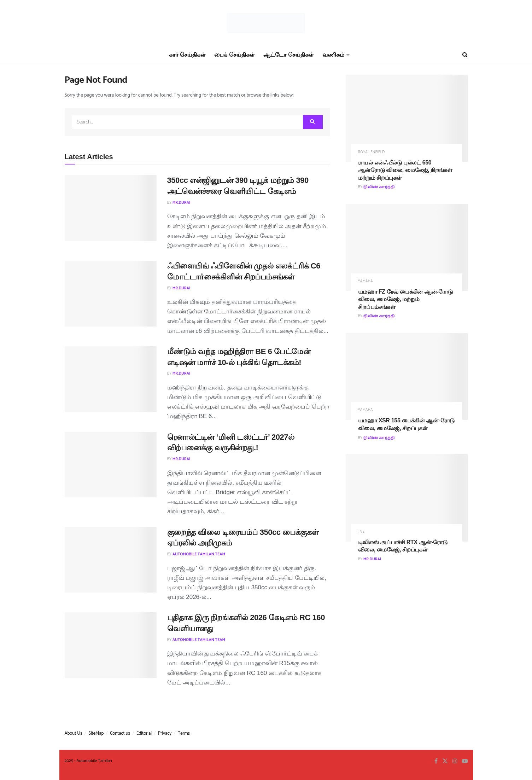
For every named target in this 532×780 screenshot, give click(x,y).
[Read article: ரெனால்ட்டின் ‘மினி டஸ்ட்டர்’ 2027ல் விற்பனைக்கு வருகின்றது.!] (111, 465)
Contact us (120, 733)
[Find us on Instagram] (455, 761)
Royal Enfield (372, 152)
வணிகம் (333, 55)
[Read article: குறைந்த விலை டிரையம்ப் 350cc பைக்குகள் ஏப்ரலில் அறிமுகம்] (111, 560)
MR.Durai (182, 203)
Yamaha (366, 281)
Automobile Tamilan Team (199, 554)
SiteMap (96, 733)
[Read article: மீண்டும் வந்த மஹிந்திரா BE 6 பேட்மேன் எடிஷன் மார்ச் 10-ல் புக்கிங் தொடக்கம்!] (111, 379)
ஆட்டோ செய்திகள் (288, 55)
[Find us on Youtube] (465, 761)
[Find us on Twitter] (445, 761)
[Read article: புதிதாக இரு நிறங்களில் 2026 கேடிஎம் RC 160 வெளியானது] (111, 645)
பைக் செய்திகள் (234, 55)
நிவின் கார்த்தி (379, 187)
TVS (361, 532)
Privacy (165, 733)
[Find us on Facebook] (436, 761)
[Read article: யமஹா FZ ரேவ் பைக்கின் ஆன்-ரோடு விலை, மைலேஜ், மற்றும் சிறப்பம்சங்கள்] (407, 247)
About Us (74, 733)
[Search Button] (465, 55)
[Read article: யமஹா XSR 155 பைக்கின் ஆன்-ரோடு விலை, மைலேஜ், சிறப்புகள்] (407, 377)
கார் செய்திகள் (187, 55)
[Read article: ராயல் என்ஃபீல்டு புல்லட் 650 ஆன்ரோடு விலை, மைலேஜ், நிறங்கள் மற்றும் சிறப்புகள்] (407, 118)
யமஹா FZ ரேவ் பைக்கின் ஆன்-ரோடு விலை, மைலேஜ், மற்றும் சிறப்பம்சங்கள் (405, 299)
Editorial (144, 733)
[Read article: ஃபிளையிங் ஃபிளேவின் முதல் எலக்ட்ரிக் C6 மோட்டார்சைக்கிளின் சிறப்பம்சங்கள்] (111, 294)
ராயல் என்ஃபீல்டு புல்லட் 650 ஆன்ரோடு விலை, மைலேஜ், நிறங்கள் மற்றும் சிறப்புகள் (405, 170)
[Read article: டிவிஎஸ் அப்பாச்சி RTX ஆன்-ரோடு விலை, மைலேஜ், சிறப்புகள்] (407, 498)
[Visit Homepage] (266, 23)
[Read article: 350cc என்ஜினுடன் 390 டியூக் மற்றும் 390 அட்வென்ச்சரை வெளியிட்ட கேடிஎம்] (111, 208)
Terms (184, 733)
